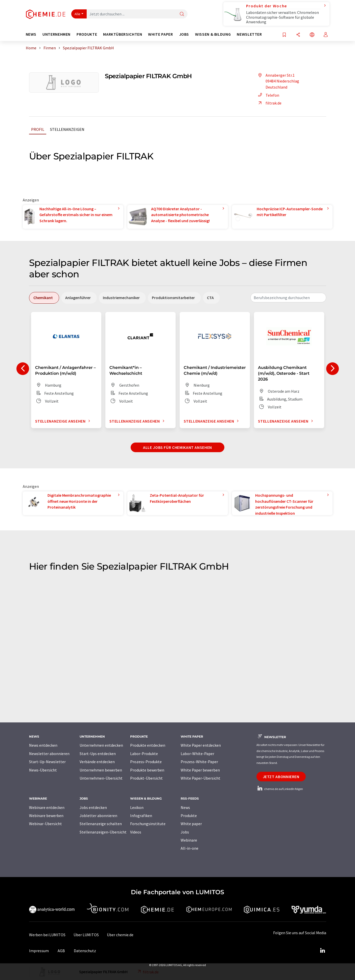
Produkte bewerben (147, 770)
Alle (78, 14)
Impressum (39, 951)
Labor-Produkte (144, 754)
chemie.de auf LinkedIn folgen (280, 789)
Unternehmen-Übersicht (101, 778)
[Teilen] (298, 35)
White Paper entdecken (201, 745)
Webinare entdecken (47, 807)
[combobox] (288, 298)
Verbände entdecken (97, 762)
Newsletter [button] (249, 34)
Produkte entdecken (148, 745)
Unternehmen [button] (56, 34)
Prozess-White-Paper (199, 762)
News (185, 807)
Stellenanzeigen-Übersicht (103, 832)
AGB (61, 951)
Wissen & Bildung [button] (213, 34)
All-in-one (190, 848)
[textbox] (288, 298)
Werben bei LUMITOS (47, 935)
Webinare (189, 840)
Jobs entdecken (93, 807)
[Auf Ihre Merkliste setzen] (284, 35)
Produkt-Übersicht (146, 778)
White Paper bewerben (200, 770)
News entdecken (43, 745)
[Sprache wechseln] (312, 35)
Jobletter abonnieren (98, 816)
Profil (38, 129)
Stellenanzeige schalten (101, 824)
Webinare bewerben (46, 816)
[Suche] (182, 14)
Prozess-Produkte (146, 762)
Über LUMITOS (86, 935)
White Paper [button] (160, 34)
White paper (191, 824)
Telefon (268, 95)
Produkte (189, 816)
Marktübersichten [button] (123, 34)
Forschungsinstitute (148, 824)
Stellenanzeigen (67, 129)
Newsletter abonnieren (49, 754)
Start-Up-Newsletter (47, 762)
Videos (136, 832)
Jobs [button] (184, 34)
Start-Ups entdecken (98, 754)
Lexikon (137, 807)
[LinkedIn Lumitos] (323, 951)
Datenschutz (85, 951)
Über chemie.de (120, 935)
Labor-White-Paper (197, 754)
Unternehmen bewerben (101, 770)
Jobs (185, 832)
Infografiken (141, 816)
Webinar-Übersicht (45, 824)
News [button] (31, 34)
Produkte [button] (87, 34)
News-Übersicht (43, 770)
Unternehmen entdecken (101, 745)
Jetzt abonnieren (281, 777)
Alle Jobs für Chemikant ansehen (177, 447)
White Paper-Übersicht (200, 778)
